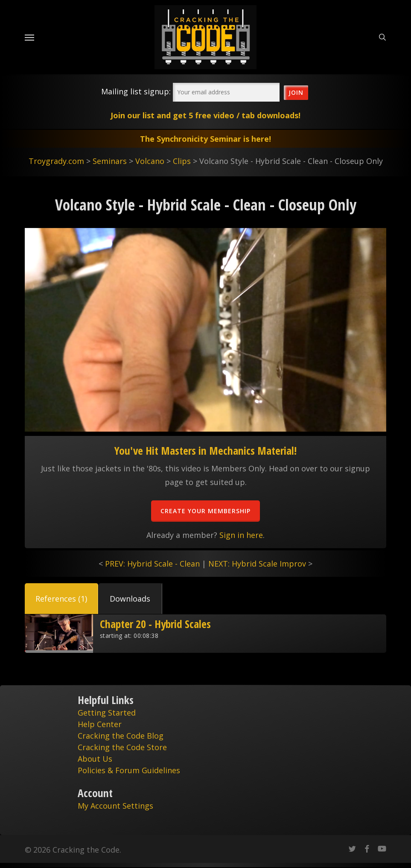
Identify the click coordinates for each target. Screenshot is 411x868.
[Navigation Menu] (29, 37)
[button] (61, 599)
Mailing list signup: (136, 91)
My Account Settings (115, 806)
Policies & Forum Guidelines (129, 770)
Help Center (100, 724)
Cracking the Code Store (122, 747)
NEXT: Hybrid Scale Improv (257, 564)
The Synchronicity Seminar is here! (205, 139)
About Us (95, 759)
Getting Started (107, 713)
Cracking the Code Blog (121, 736)
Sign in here (241, 535)
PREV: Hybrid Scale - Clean (152, 564)
